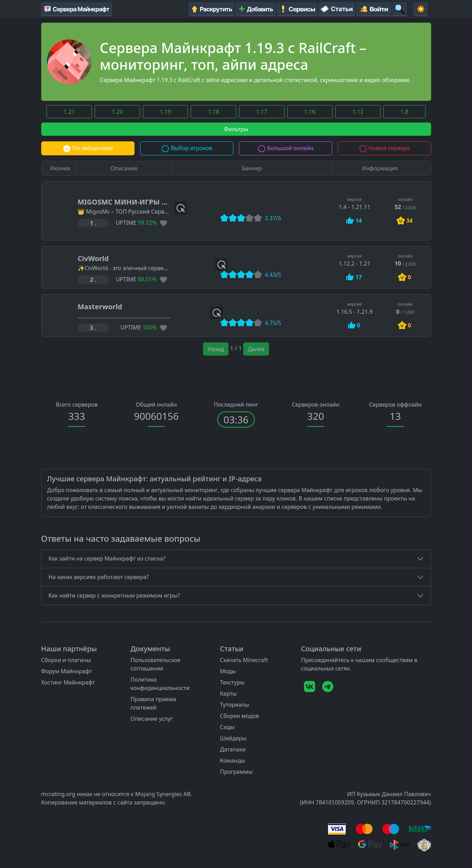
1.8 (404, 112)
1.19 (166, 112)
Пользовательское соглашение (155, 664)
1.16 (310, 112)
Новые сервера (384, 148)
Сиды (227, 727)
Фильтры (236, 129)
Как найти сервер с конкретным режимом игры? (114, 595)
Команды (232, 761)
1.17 (262, 112)
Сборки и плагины (66, 660)
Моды (228, 671)
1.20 (117, 112)
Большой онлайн (286, 148)
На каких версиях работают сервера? (99, 577)
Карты (228, 693)
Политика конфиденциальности (160, 684)
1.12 (358, 112)
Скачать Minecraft (244, 660)
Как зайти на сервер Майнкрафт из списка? (107, 558)
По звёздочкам (88, 148)
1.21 (69, 112)
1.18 (213, 112)
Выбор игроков (187, 148)
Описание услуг (151, 719)
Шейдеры (233, 738)
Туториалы (234, 705)
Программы (236, 772)
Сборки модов (239, 716)
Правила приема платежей (153, 703)
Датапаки (233, 749)
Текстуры (232, 682)
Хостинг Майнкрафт (68, 682)
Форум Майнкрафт (67, 671)
